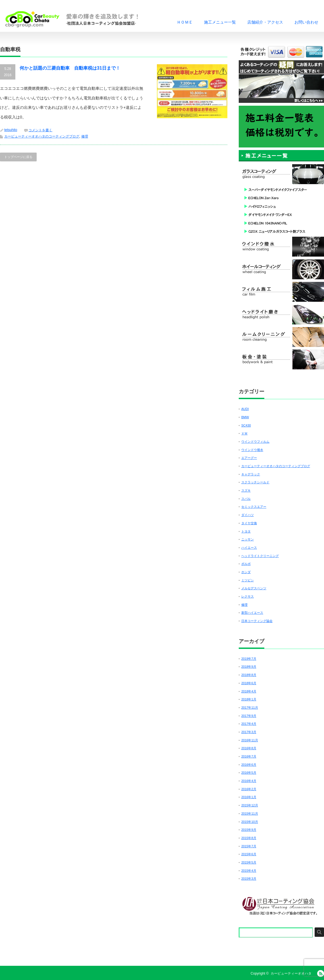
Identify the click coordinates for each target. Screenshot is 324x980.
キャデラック (251, 474)
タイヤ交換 (249, 523)
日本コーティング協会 (257, 621)
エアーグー (249, 458)
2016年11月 (250, 740)
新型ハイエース (252, 613)
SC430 (246, 425)
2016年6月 (249, 765)
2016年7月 (249, 756)
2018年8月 (249, 675)
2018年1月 (249, 699)
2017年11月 (250, 708)
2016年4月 (249, 781)
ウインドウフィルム (255, 442)
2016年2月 (249, 789)
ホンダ (246, 572)
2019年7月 (249, 659)
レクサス (248, 596)
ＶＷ (244, 433)
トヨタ (246, 531)
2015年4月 (249, 871)
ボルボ (246, 564)
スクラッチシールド (255, 482)
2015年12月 (250, 805)
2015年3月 (249, 879)
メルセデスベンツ (254, 588)
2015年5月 (249, 862)
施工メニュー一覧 (220, 22)
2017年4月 (249, 724)
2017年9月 (249, 716)
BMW (245, 417)
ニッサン (248, 539)
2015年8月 (249, 838)
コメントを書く (40, 130)
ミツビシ (248, 580)
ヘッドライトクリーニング (260, 556)
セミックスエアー (254, 507)
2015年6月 (249, 854)
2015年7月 (249, 846)
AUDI (245, 409)
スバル (246, 499)
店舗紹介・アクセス (265, 22)
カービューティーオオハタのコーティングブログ (42, 136)
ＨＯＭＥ (185, 22)
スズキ (246, 490)
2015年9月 (249, 830)
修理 (85, 136)
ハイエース (249, 548)
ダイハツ (248, 515)
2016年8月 (249, 748)
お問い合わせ (306, 22)
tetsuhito (11, 130)
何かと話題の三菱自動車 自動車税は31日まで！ (70, 68)
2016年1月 (249, 797)
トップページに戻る (18, 157)
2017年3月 (249, 732)
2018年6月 (249, 683)
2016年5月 (249, 773)
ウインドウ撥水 (252, 450)
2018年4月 (249, 691)
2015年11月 (250, 813)
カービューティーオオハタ (291, 973)
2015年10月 (250, 822)
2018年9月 (249, 667)
